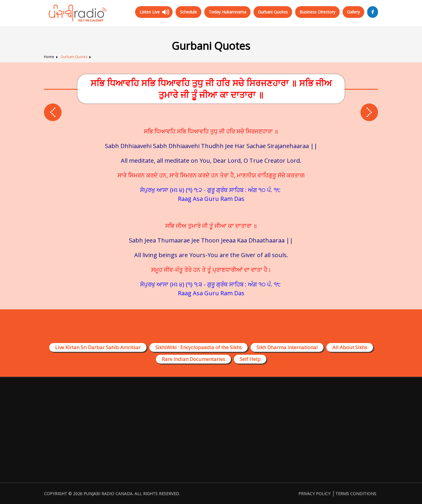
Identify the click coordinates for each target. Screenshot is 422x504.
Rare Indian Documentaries (193, 359)
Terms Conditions (356, 494)
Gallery (353, 12)
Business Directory (317, 12)
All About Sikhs (350, 347)
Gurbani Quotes (273, 12)
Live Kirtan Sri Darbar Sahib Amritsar (98, 347)
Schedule (188, 12)
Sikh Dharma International (287, 347)
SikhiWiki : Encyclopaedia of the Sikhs (199, 347)
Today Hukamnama (227, 12)
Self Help (250, 359)
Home (49, 57)
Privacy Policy (314, 494)
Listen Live (150, 12)
